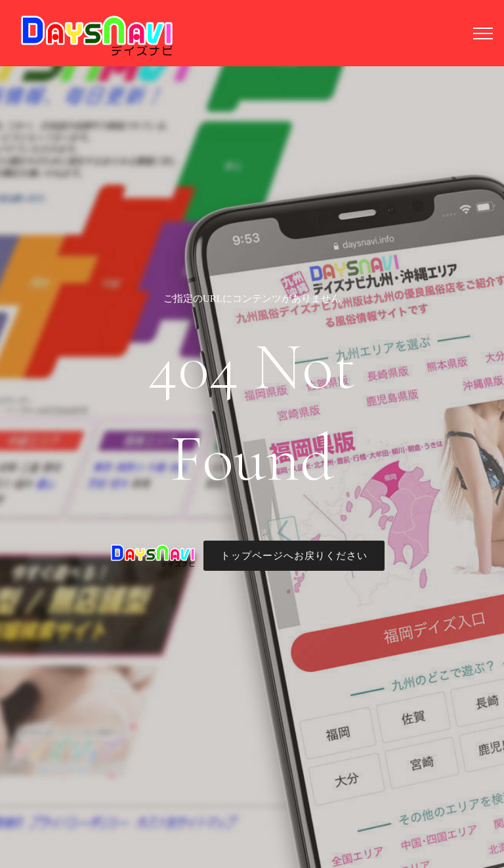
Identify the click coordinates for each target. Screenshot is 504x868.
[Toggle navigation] (483, 33)
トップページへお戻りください (294, 556)
